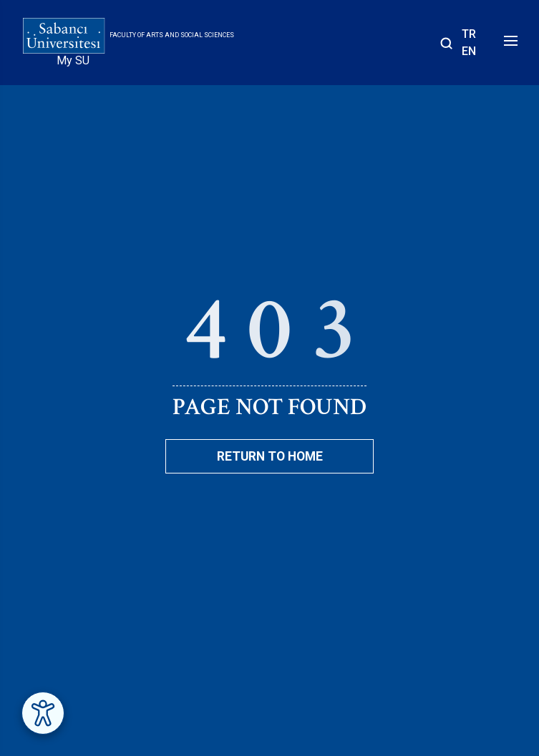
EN (469, 51)
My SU (73, 60)
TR (469, 34)
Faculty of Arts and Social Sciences (172, 35)
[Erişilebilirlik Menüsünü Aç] (43, 713)
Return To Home (270, 456)
